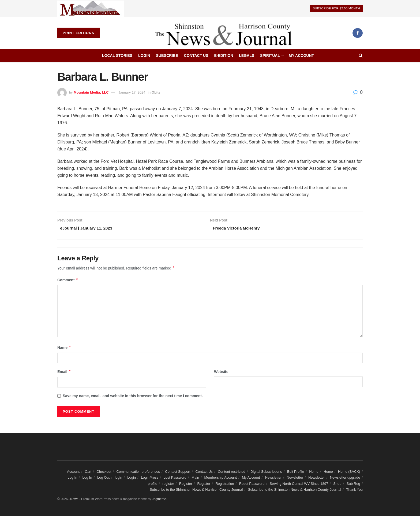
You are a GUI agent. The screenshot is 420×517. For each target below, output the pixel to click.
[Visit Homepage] (226, 33)
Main (195, 478)
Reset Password (252, 484)
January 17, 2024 (132, 92)
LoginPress (150, 478)
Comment (68, 281)
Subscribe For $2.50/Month (336, 8)
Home (314, 472)
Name (64, 348)
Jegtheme (159, 500)
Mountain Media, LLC (91, 92)
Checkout (104, 472)
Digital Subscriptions (266, 472)
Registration (225, 484)
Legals (247, 56)
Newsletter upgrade (345, 478)
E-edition (224, 56)
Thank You (355, 490)
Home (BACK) (349, 472)
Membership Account (221, 478)
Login (144, 56)
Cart (88, 472)
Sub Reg (353, 484)
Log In (72, 478)
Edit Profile (296, 472)
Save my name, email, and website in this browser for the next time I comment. (133, 397)
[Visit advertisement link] (91, 8)
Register (186, 484)
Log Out (103, 478)
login (118, 478)
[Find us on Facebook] (358, 33)
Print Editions (78, 33)
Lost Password (175, 478)
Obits (156, 92)
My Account (301, 56)
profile (153, 484)
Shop (337, 484)
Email (64, 372)
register (168, 484)
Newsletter (273, 478)
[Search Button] (361, 56)
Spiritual (270, 56)
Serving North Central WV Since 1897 (299, 484)
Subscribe (167, 56)
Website (221, 372)
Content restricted (232, 472)
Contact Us (196, 56)
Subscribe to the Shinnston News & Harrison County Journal (196, 490)
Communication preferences (138, 472)
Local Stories (117, 56)
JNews (73, 500)
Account (73, 472)
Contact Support (178, 472)
